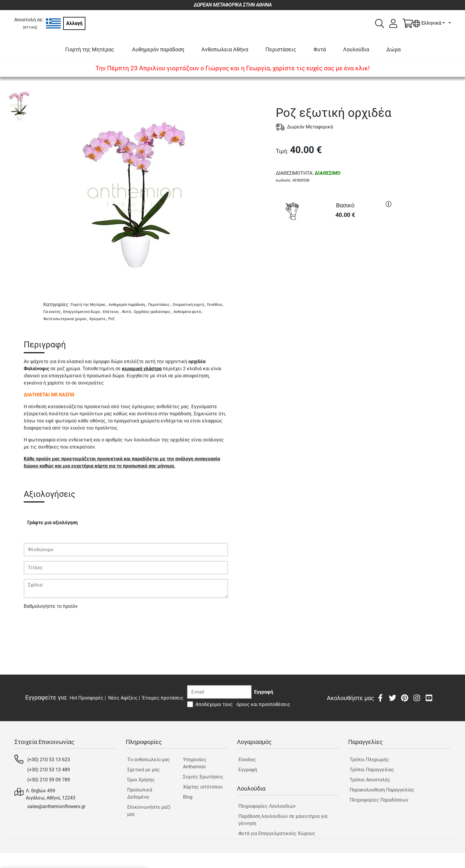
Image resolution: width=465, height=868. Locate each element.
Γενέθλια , (215, 305)
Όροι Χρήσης (141, 780)
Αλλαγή (74, 23)
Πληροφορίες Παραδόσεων (379, 800)
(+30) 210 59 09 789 (49, 780)
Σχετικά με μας (144, 770)
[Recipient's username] (219, 692)
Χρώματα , (98, 319)
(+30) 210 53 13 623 (49, 760)
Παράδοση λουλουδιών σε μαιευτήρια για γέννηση (283, 820)
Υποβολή (36, 623)
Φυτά (320, 49)
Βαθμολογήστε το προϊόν (51, 606)
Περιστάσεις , (160, 305)
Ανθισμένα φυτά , (188, 312)
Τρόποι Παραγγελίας (372, 770)
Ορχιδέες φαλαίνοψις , (153, 312)
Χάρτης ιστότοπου (203, 787)
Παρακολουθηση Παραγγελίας (382, 790)
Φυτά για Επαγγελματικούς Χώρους (277, 833)
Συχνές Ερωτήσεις (203, 777)
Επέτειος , (112, 312)
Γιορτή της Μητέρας (90, 49)
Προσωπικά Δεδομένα (140, 793)
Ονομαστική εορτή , (189, 305)
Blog (188, 797)
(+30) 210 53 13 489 (49, 770)
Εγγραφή (248, 770)
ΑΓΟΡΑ (335, 245)
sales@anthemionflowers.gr (56, 806)
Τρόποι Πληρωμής (369, 760)
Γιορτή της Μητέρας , (89, 305)
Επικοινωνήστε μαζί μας (149, 811)
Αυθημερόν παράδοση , (128, 305)
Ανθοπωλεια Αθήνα (225, 49)
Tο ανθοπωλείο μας (149, 760)
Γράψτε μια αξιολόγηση (52, 523)
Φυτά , (127, 312)
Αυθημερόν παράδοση (158, 49)
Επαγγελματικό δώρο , (82, 312)
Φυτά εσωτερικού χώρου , (66, 319)
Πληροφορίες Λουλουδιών (267, 806)
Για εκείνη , (53, 312)
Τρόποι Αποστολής (370, 780)
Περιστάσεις (281, 49)
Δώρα (394, 49)
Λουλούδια (356, 49)
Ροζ (112, 319)
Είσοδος (247, 760)
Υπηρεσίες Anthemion (195, 763)
